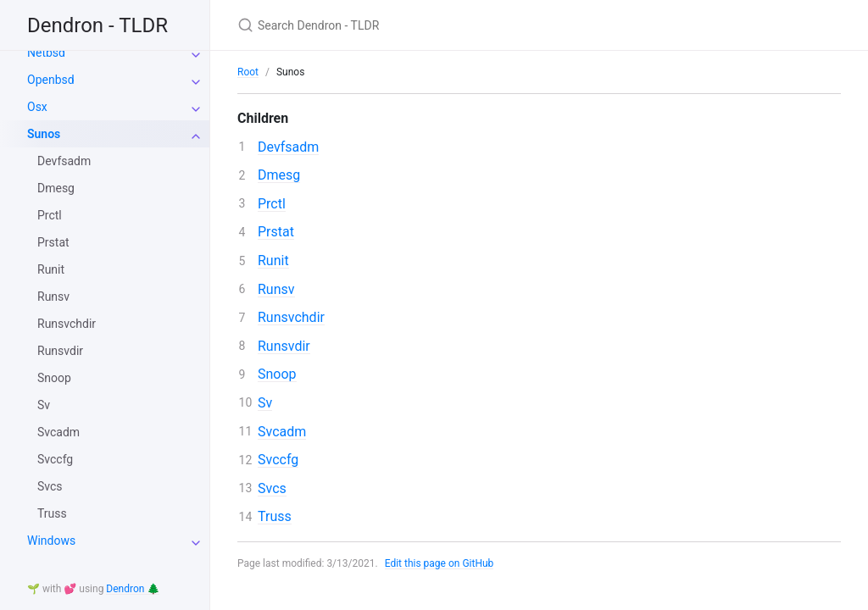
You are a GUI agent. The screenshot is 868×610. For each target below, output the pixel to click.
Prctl (50, 215)
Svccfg (55, 459)
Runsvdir (60, 351)
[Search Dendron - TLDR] (437, 25)
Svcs (50, 486)
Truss (52, 513)
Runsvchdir (67, 324)
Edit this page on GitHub (440, 563)
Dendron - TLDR (97, 25)
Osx (37, 107)
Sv (44, 405)
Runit (51, 269)
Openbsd (51, 80)
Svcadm (58, 432)
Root (248, 72)
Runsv (53, 297)
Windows (51, 541)
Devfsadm (64, 161)
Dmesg (56, 188)
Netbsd (46, 53)
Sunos (44, 134)
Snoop (54, 378)
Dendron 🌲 (133, 589)
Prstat (53, 242)
